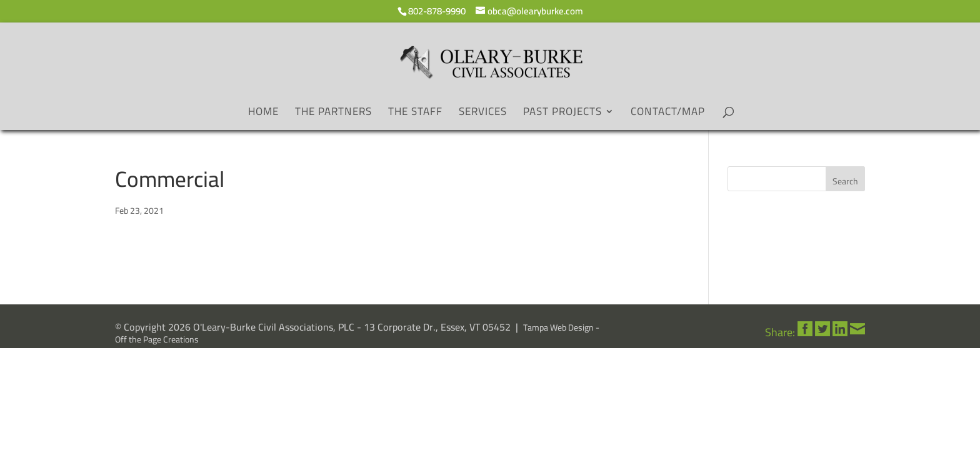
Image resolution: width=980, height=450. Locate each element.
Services (483, 114)
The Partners (333, 114)
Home (263, 114)
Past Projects (562, 114)
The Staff (415, 114)
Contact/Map (668, 114)
